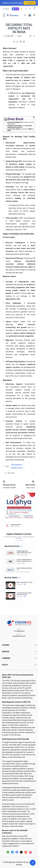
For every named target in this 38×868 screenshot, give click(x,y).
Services (19, 652)
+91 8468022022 (19, 631)
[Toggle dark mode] (21, 9)
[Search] (25, 15)
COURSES (19, 645)
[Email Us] (30, 9)
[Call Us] (26, 9)
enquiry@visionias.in (19, 636)
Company (19, 658)
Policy (19, 665)
